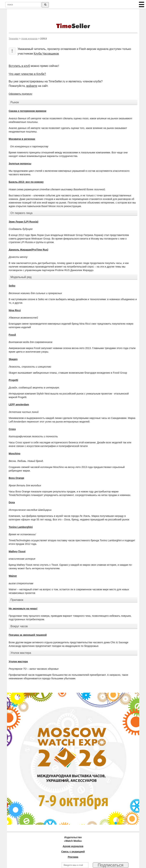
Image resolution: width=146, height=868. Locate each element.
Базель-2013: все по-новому (26, 182)
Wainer (13, 576)
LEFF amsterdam (19, 404)
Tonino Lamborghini (21, 527)
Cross (12, 429)
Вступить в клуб (19, 66)
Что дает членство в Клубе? (27, 74)
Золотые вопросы (20, 164)
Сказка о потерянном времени (28, 111)
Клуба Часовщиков (46, 54)
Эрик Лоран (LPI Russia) (24, 222)
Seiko (12, 286)
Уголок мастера (18, 661)
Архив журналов (29, 39)
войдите (32, 86)
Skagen (13, 359)
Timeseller (14, 39)
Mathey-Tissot (17, 551)
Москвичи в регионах (22, 139)
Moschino (15, 454)
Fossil (12, 335)
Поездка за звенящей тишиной (28, 635)
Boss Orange (17, 478)
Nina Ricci (15, 310)
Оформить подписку (21, 94)
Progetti (13, 380)
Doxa (12, 502)
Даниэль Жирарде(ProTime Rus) (29, 250)
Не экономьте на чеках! (23, 609)
